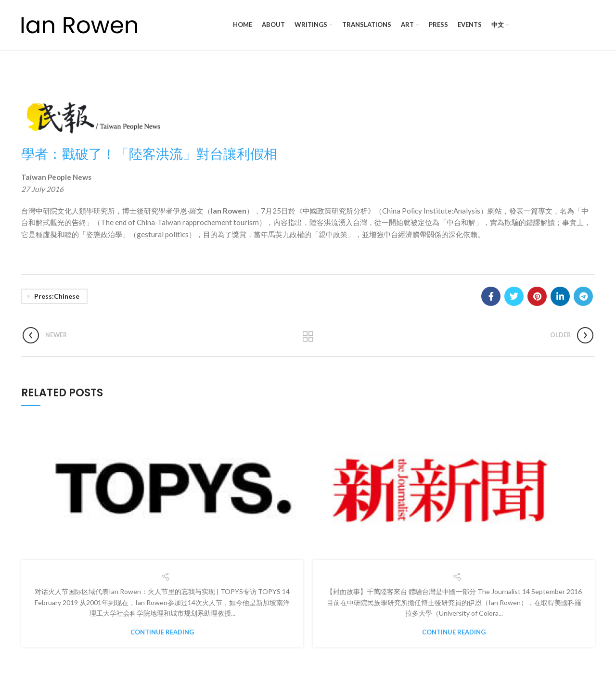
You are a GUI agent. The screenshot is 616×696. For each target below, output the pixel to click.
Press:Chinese (57, 296)
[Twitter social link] (514, 296)
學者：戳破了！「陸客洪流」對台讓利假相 (149, 153)
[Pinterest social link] (537, 296)
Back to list (308, 337)
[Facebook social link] (491, 296)
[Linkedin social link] (560, 296)
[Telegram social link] (583, 296)
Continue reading (162, 632)
